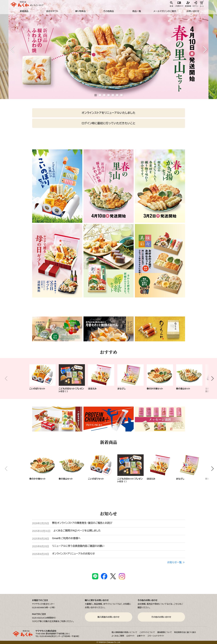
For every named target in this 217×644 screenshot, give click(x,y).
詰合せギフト (52, 11)
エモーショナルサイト (156, 636)
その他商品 (108, 11)
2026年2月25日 (41, 523)
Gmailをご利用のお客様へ (66, 538)
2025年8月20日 (41, 546)
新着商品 (24, 11)
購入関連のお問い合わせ (108, 617)
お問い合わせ (193, 11)
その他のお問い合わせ (161, 617)
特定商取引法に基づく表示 (185, 632)
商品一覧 (137, 11)
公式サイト (130, 636)
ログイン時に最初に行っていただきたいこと (108, 123)
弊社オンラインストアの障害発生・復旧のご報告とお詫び (82, 523)
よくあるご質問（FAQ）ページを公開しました (77, 531)
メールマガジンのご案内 (165, 11)
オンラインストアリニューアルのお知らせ (73, 554)
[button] (12, 49)
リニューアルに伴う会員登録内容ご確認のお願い (78, 546)
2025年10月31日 (41, 531)
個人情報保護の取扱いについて (124, 632)
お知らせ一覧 (175, 562)
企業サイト (141, 636)
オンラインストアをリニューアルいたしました (108, 113)
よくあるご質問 (118, 636)
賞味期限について (164, 632)
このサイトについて (147, 632)
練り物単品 (80, 11)
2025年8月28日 (41, 539)
